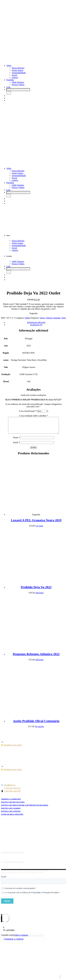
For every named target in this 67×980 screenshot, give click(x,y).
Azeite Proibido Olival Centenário (36, 724)
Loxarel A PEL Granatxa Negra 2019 (36, 523)
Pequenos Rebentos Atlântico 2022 (36, 657)
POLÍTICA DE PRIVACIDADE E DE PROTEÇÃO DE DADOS (25, 808)
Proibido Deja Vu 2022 (36, 590)
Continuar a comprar (14, 942)
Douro (42, 318)
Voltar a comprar (21, 938)
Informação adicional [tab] (36, 322)
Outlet (27, 318)
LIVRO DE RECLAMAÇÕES (12, 818)
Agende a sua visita (13, 748)
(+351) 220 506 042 (12, 791)
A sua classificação (28, 411)
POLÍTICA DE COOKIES (11, 811)
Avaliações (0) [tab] (36, 325)
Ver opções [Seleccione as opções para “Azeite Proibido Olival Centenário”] (39, 730)
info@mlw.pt (10, 788)
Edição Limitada (53, 318)
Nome (16, 441)
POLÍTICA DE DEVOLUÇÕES (13, 805)
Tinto (64, 318)
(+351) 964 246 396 (12, 794)
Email (16, 446)
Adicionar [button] (39, 596)
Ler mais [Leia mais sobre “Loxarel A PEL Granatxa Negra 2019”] (39, 529)
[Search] (9, 93)
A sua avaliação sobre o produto (33, 416)
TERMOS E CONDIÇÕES (11, 802)
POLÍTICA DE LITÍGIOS (11, 814)
